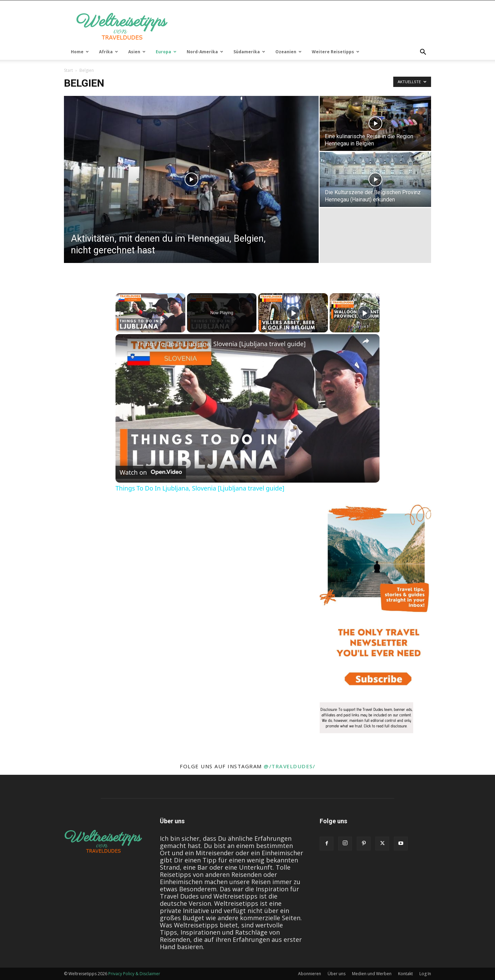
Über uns (337, 974)
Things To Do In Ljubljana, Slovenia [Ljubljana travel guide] (221, 344)
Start (68, 70)
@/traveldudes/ (289, 766)
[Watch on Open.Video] (151, 472)
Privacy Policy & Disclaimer (134, 974)
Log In (425, 974)
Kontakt (405, 974)
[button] (423, 52)
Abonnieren (310, 974)
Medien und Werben (372, 974)
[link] (126, 345)
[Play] (293, 313)
